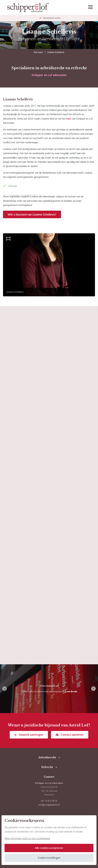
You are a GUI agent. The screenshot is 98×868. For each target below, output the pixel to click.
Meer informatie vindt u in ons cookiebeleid (27, 838)
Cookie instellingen (49, 858)
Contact (49, 777)
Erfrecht (47, 767)
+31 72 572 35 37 (49, 801)
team (69, 119)
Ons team (38, 52)
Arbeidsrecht (47, 757)
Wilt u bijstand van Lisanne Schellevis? (32, 214)
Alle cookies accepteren (49, 848)
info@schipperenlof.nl (49, 805)
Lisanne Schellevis (56, 52)
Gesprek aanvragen (31, 735)
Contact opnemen (72, 735)
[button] (93, 689)
